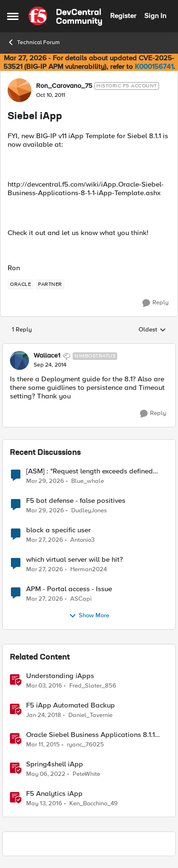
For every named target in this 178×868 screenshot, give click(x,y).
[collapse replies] (89, 348)
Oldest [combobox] (152, 330)
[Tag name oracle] (20, 284)
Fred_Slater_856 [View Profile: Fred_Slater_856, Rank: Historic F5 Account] (93, 685)
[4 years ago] (46, 774)
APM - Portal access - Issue (69, 589)
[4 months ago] (45, 481)
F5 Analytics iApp (54, 794)
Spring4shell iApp (55, 764)
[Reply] (155, 303)
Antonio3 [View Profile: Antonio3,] (82, 540)
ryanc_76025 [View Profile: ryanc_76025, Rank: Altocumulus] (85, 744)
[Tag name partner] (50, 284)
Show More (89, 616)
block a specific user (58, 530)
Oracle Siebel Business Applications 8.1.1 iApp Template (90, 735)
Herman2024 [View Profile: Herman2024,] (89, 569)
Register (123, 16)
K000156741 (154, 66)
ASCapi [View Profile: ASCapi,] (81, 599)
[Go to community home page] (65, 16)
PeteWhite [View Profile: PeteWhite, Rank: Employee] (86, 774)
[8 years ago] (44, 715)
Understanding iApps (60, 676)
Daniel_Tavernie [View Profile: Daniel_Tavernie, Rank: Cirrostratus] (90, 715)
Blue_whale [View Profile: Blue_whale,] (88, 481)
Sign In (155, 16)
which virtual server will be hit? (75, 560)
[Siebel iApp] (50, 365)
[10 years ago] (44, 686)
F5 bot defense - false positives (76, 501)
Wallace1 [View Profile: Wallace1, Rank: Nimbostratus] (47, 356)
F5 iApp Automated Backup (70, 705)
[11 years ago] (43, 745)
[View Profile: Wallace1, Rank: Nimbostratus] (19, 360)
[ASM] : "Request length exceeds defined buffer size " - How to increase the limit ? (90, 471)
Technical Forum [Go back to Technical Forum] (33, 42)
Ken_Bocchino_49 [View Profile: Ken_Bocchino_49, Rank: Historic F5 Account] (94, 804)
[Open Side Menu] (13, 16)
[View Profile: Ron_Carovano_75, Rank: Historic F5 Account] (19, 90)
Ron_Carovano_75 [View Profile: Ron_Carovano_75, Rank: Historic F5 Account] (64, 86)
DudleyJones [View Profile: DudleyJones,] (89, 510)
